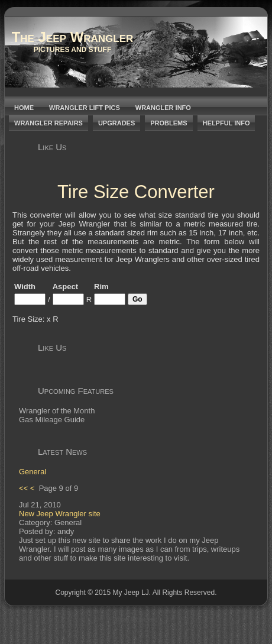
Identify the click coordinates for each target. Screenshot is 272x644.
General (33, 472)
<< (23, 488)
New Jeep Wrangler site (60, 514)
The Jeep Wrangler (73, 37)
